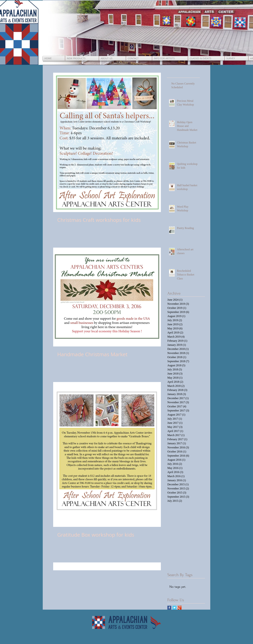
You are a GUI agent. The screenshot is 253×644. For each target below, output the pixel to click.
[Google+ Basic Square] (180, 608)
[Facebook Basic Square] (169, 608)
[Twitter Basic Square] (174, 608)
